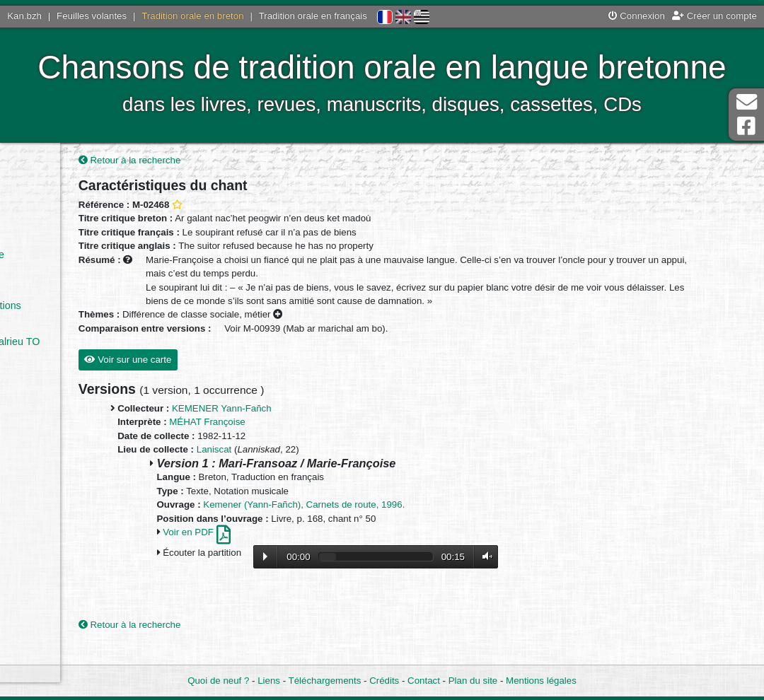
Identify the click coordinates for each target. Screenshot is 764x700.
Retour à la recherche (213, 164)
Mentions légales (541, 681)
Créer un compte (714, 16)
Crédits (384, 681)
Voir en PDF (279, 550)
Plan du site (473, 681)
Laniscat (297, 467)
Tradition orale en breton (192, 16)
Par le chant (58, 218)
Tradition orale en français (313, 16)
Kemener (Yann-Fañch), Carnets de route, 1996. (387, 522)
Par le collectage (66, 255)
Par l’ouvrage (59, 236)
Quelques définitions (75, 305)
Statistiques (55, 423)
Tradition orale (61, 323)
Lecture (348, 574)
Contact (424, 681)
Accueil (45, 168)
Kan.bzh (24, 16)
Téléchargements (325, 681)
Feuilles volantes (92, 16)
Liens (269, 681)
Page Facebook (746, 126)
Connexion (637, 16)
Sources (48, 405)
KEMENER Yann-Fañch (305, 426)
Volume (567, 574)
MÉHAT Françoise (290, 439)
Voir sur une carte (211, 377)
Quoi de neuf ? (218, 681)
